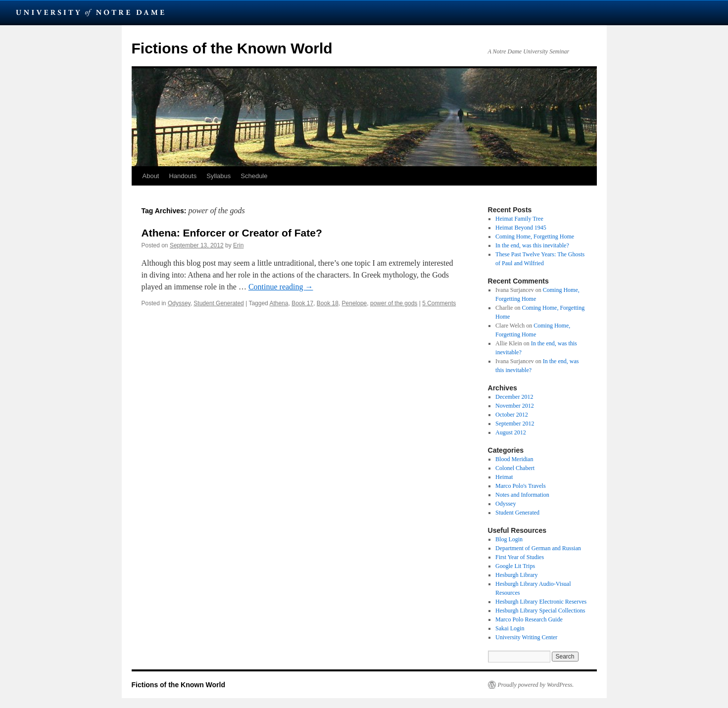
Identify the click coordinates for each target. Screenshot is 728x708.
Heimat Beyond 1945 (521, 228)
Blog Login (509, 539)
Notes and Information (522, 495)
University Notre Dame (90, 12)
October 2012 (512, 415)
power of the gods (394, 303)
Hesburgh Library (516, 575)
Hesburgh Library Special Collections (540, 611)
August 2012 (511, 432)
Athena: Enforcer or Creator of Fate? (232, 233)
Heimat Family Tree (519, 219)
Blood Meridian (514, 459)
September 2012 (515, 424)
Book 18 (328, 303)
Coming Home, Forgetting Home (535, 236)
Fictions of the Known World (232, 48)
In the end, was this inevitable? (532, 245)
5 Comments (439, 303)
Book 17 (302, 303)
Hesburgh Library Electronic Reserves (541, 602)
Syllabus (218, 176)
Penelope (355, 303)
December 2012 (514, 397)
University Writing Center (526, 637)
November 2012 (515, 406)
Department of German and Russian (538, 548)
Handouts (183, 176)
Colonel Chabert (515, 468)
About (151, 176)
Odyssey (179, 303)
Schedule (254, 176)
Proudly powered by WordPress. (536, 685)
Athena (279, 303)
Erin (238, 245)
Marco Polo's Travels (521, 486)
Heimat (504, 477)
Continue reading (281, 287)
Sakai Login (510, 628)
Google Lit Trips (515, 566)
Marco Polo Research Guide (529, 619)
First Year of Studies (520, 557)
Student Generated (218, 303)
